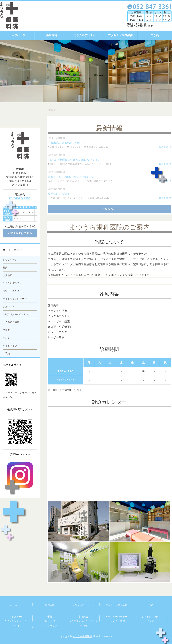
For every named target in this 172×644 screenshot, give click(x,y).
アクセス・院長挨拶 (120, 35)
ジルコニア (9, 306)
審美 (5, 267)
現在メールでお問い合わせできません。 (73, 177)
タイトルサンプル (9, 16)
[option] (86, 71)
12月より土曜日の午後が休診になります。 (74, 160)
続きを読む (165, 147)
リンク (6, 337)
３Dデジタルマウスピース (17, 314)
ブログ (6, 330)
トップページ (17, 35)
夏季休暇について (59, 194)
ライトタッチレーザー (15, 298)
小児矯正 (7, 275)
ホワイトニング (11, 291)
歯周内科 (52, 35)
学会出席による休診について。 (67, 143)
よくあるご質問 (11, 322)
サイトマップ (10, 345)
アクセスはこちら (21, 233)
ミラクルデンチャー (86, 35)
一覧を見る (109, 209)
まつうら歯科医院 (82, 636)
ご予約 (155, 35)
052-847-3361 (20, 198)
